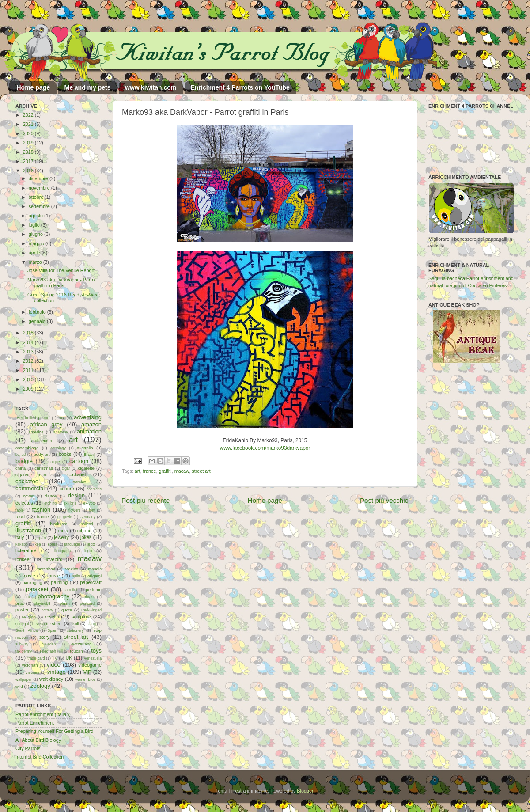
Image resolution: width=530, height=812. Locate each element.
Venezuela (93, 658)
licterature (26, 550)
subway (22, 644)
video (54, 665)
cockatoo (27, 481)
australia (85, 448)
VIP (87, 672)
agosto (36, 216)
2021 (29, 124)
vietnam (33, 672)
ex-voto (90, 503)
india (63, 531)
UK (69, 658)
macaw (182, 471)
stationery (75, 630)
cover (28, 496)
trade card (36, 658)
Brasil (89, 454)
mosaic (95, 569)
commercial (30, 488)
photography (53, 596)
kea (38, 544)
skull (74, 624)
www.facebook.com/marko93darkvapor (265, 448)
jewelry (61, 537)
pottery (47, 610)
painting (60, 582)
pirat (20, 603)
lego (91, 544)
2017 (29, 161)
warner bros (85, 679)
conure (67, 489)
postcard (87, 603)
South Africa (26, 630)
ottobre (37, 197)
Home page (33, 87)
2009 (29, 389)
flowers (74, 510)
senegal (22, 624)
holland (87, 524)
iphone (84, 531)
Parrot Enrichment (35, 723)
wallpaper (24, 679)
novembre (40, 188)
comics (79, 482)
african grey (46, 424)
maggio (37, 243)
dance (51, 496)
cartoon (79, 461)
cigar (66, 468)
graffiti (165, 471)
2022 (29, 115)
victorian (30, 665)
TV (55, 658)
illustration (28, 530)
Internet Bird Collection (40, 757)
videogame (90, 665)
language (72, 544)
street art (201, 471)
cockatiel (76, 474)
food (20, 516)
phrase (90, 597)
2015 (29, 333)
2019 (29, 143)
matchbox (45, 569)
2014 (29, 342)
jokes (86, 537)
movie (29, 576)
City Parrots (28, 748)
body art (42, 454)
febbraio (38, 312)
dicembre (39, 178)
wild (19, 686)
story (44, 637)
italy (20, 537)
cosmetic (94, 489)
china (21, 468)
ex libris (70, 503)
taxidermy (24, 651)
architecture (42, 441)
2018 (29, 152)
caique (54, 462)
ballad (21, 455)
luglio (35, 225)
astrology (58, 448)
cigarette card (32, 475)
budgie (24, 461)
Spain (52, 630)
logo (88, 551)
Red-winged (91, 610)
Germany (88, 517)
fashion (41, 510)
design (76, 495)
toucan (77, 651)
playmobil (42, 603)
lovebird (54, 559)
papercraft (91, 582)
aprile (35, 253)
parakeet (37, 589)
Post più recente (146, 500)
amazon (91, 424)
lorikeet (23, 559)
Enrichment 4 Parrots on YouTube (240, 87)
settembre (40, 206)
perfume (94, 590)
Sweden (49, 644)
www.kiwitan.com (151, 87)
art (138, 471)
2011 (29, 370)
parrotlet (71, 590)
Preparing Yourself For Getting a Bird (54, 731)
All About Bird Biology (38, 740)
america (36, 432)
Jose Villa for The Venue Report (61, 270)
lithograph (62, 551)
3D (61, 418)
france (149, 471)
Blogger (305, 791)
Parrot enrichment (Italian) (43, 714)
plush (65, 603)
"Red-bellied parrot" (32, 418)
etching (50, 503)
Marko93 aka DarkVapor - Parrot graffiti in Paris (62, 283)
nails (76, 576)
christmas (44, 468)
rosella (52, 617)
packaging (32, 582)
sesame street (49, 624)
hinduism (59, 524)
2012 (29, 361)
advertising (88, 417)
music (53, 576)
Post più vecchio (384, 500)
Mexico (71, 569)
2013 (29, 352)
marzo (36, 262)
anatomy (61, 432)
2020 (29, 133)
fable (20, 510)
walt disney (51, 679)
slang (91, 624)
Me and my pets (87, 87)
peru (26, 597)
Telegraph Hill (51, 651)
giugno (36, 234)
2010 (29, 379)
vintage (57, 672)
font (92, 510)
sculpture (81, 617)
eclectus (24, 503)
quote (67, 610)
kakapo (22, 544)
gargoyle (65, 517)
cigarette (86, 468)
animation (89, 431)
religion (29, 617)
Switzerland (80, 644)
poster (22, 610)
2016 (29, 171)
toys (96, 651)
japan (41, 537)
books (65, 454)
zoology (40, 686)
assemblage (27, 448)
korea (53, 544)
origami (95, 576)
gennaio (38, 321)
